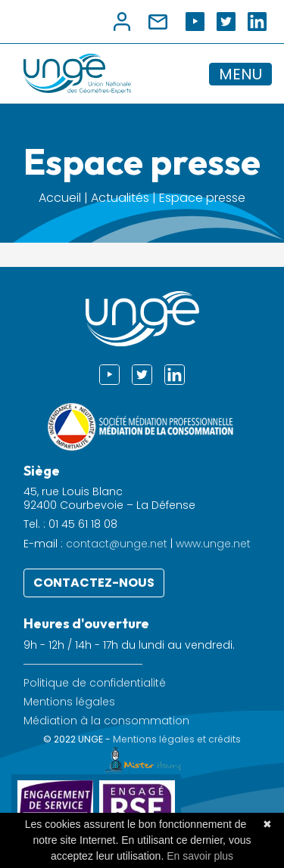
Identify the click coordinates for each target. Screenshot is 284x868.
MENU (240, 74)
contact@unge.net (117, 544)
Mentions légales (69, 702)
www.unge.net (213, 544)
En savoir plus (200, 856)
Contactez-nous (94, 583)
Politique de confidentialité (95, 683)
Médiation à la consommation (106, 721)
